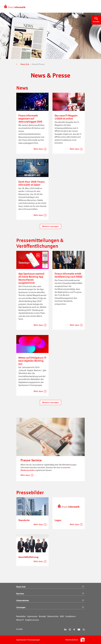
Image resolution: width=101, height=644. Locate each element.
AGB (62, 616)
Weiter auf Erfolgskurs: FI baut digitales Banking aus (32, 361)
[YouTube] (79, 630)
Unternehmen (50, 601)
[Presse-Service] (50, 437)
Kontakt (96, 20)
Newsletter (21, 616)
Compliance (70, 616)
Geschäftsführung (28, 557)
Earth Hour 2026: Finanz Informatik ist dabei (32, 183)
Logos (58, 520)
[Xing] (74, 630)
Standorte (24, 520)
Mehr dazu (38, 149)
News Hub (50, 587)
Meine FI (20, 620)
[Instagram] (70, 630)
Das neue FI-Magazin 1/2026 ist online (66, 117)
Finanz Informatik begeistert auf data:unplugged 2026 (30, 118)
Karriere (50, 594)
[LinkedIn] (65, 630)
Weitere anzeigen (50, 226)
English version (32, 620)
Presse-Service (31, 460)
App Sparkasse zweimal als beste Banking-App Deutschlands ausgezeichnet (31, 278)
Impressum (32, 616)
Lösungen (50, 607)
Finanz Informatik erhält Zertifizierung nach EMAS (68, 275)
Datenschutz (53, 616)
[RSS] (84, 630)
